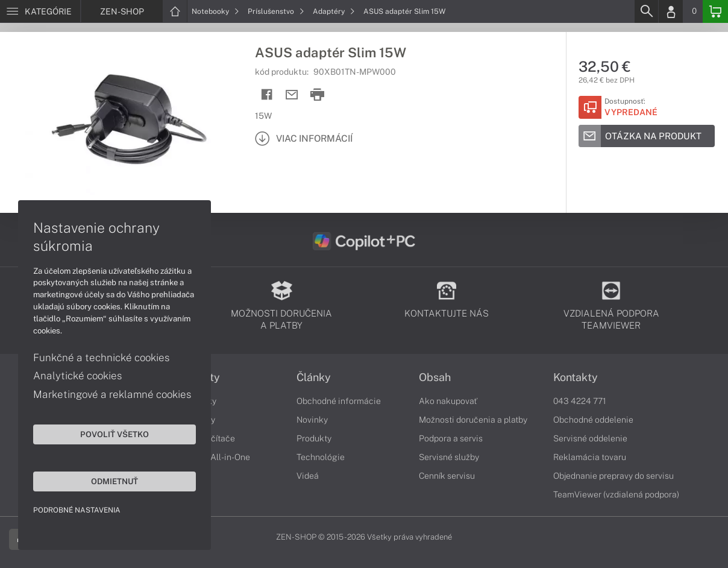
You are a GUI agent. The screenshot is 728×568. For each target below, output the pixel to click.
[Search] (646, 11)
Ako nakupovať (448, 401)
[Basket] (715, 11)
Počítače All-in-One (212, 457)
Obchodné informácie (339, 401)
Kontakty (576, 377)
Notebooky (215, 11)
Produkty (314, 438)
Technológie (321, 457)
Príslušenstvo (276, 11)
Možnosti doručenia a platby (473, 420)
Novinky (312, 420)
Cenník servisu (447, 476)
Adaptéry (334, 11)
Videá (308, 476)
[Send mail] (292, 95)
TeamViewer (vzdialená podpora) (616, 494)
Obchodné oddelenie (593, 420)
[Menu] (40, 11)
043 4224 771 (580, 401)
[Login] (671, 11)
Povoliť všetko (115, 434)
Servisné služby (449, 457)
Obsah (435, 377)
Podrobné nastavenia (77, 510)
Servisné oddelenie (590, 438)
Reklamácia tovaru (590, 457)
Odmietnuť (115, 481)
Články (314, 377)
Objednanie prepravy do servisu (613, 476)
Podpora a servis (451, 438)
